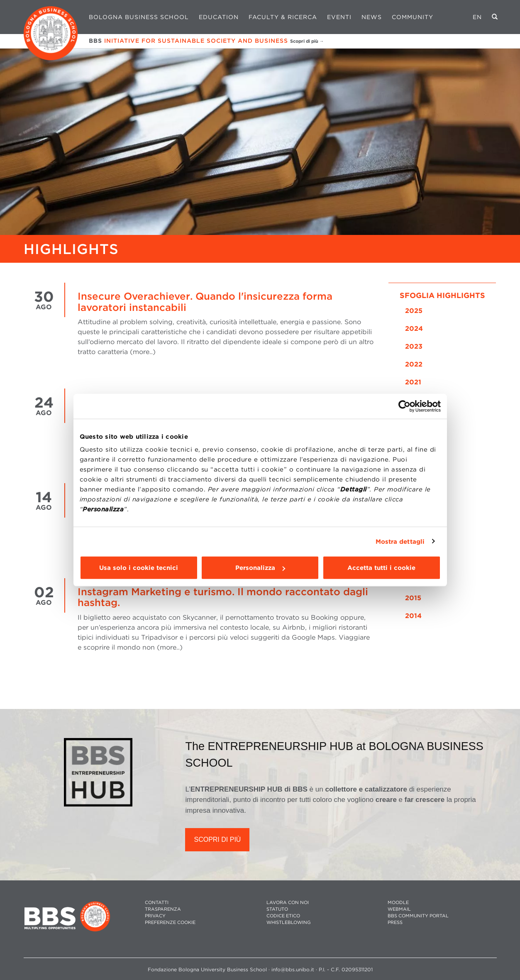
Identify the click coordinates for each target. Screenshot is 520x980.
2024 (414, 329)
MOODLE (398, 903)
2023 (414, 346)
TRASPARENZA (163, 909)
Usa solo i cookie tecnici (139, 568)
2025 (414, 311)
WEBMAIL (399, 909)
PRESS (395, 923)
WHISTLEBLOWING (289, 923)
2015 (413, 598)
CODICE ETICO (283, 916)
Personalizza (260, 568)
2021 (413, 382)
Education (219, 17)
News (372, 17)
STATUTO (277, 909)
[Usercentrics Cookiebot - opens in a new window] (404, 406)
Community (413, 17)
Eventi (339, 17)
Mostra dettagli (400, 541)
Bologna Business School (139, 17)
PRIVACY (155, 916)
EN (477, 17)
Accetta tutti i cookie (381, 568)
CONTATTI (157, 903)
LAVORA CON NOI (288, 903)
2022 (414, 364)
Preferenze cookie (170, 923)
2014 (413, 616)
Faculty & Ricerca (283, 17)
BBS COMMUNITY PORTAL (418, 916)
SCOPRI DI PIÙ (217, 839)
